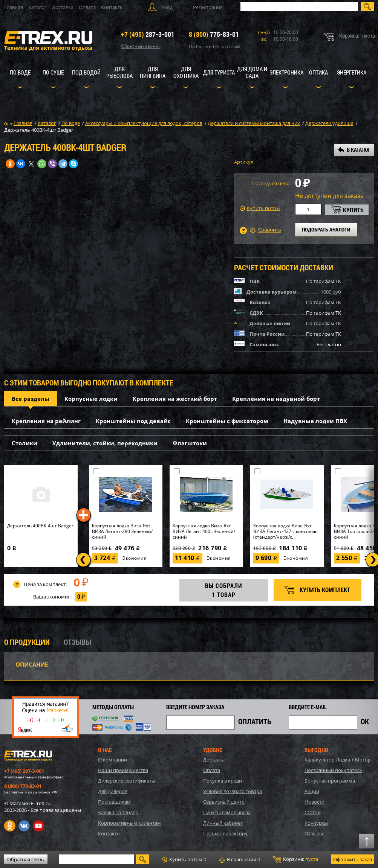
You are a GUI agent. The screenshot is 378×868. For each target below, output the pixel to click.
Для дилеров (113, 791)
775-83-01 (214, 34)
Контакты (112, 7)
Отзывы (314, 833)
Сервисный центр (224, 802)
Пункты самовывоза (227, 812)
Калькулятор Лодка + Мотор (338, 760)
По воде (20, 72)
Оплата (87, 7)
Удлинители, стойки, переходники (105, 443)
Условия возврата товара (233, 791)
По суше (53, 72)
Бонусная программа (330, 781)
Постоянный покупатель (334, 770)
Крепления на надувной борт (276, 399)
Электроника (286, 72)
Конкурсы (316, 823)
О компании (112, 760)
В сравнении (240, 859)
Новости (314, 802)
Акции (312, 791)
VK (24, 826)
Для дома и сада (252, 72)
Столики (24, 443)
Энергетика (352, 72)
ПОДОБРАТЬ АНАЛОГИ (326, 229)
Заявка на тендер (118, 812)
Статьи (313, 812)
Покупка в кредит (224, 781)
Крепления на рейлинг (46, 421)
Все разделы (31, 399)
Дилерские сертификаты (127, 781)
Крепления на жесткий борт (175, 399)
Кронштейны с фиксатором (227, 421)
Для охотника (186, 72)
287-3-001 (148, 34)
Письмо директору (225, 833)
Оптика (318, 72)
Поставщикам (114, 802)
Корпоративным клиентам (129, 823)
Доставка (63, 7)
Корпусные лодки (91, 399)
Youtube (38, 826)
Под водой (86, 72)
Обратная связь (26, 859)
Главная (14, 7)
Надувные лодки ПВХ (315, 421)
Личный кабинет (223, 823)
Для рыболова (119, 72)
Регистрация (208, 7)
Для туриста (219, 72)
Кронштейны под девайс (133, 421)
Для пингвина (153, 72)
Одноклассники (10, 826)
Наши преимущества (123, 770)
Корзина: (295, 859)
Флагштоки (190, 443)
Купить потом (260, 208)
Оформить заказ (353, 859)
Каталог (37, 7)
